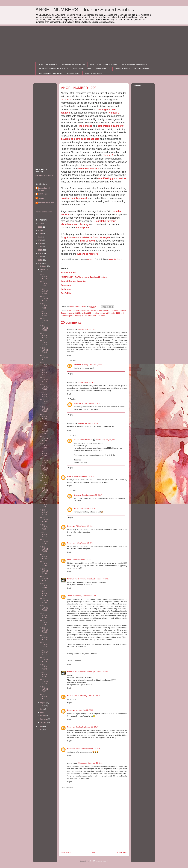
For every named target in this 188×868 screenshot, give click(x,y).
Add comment (68, 787)
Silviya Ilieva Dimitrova (76, 579)
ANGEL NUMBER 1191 (44, 549)
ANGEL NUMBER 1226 (44, 291)
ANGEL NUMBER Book (82, 69)
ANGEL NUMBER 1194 (44, 527)
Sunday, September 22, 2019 (87, 727)
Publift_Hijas (43, 194)
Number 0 (118, 126)
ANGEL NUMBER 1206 (44, 438)
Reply (69, 355)
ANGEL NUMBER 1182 (44, 615)
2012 (40, 263)
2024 (40, 230)
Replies (73, 360)
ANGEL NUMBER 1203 (44, 461)
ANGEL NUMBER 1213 (44, 387)
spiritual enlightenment (74, 198)
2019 (40, 240)
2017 (40, 247)
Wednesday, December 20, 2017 (85, 596)
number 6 (91, 259)
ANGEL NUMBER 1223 (44, 313)
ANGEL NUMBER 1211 (44, 402)
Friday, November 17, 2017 (82, 560)
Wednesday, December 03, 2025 (90, 763)
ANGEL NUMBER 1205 (44, 446)
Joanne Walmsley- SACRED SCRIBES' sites (132, 69)
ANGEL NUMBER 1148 (44, 682)
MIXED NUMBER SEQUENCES (134, 64)
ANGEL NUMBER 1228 (44, 276)
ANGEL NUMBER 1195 (44, 519)
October (43, 266)
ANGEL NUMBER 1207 (44, 431)
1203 (69, 310)
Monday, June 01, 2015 (87, 329)
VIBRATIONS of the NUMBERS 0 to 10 (53, 69)
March (43, 716)
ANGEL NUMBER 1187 (44, 578)
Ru (75, 508)
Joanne (64, 313)
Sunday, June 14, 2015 (86, 382)
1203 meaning (92, 310)
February (44, 719)
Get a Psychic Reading (44, 175)
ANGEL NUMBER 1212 (44, 394)
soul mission (105, 126)
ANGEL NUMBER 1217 (44, 357)
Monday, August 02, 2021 (86, 508)
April (42, 712)
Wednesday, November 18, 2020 (88, 749)
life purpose (86, 126)
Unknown (77, 365)
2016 (40, 250)
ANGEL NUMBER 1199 (44, 490)
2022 (40, 237)
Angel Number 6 (115, 259)
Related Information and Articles (50, 73)
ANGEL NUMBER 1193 (44, 534)
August (43, 703)
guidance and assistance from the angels (87, 237)
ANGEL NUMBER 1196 (44, 512)
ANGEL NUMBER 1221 (44, 328)
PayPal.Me (66, 293)
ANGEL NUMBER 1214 (44, 380)
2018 (40, 243)
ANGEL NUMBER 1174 (44, 689)
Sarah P (41, 198)
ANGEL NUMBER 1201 (44, 475)
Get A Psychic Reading (94, 73)
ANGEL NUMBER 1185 (44, 593)
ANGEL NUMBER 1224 (44, 306)
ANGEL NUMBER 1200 (44, 483)
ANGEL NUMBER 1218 (44, 350)
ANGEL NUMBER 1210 (44, 409)
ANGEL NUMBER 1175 (44, 667)
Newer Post (66, 853)
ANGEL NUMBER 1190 (44, 556)
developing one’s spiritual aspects (80, 139)
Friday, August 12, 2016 (85, 526)
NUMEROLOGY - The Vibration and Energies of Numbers (84, 277)
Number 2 (114, 113)
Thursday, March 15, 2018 (90, 696)
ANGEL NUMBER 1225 (44, 298)
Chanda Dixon (73, 696)
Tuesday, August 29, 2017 (92, 495)
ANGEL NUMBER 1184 (44, 601)
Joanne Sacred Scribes (83, 440)
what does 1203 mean (97, 316)
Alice (69, 476)
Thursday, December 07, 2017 (98, 579)
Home (95, 853)
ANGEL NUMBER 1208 (44, 424)
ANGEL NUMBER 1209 (44, 416)
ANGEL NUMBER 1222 (44, 321)
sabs (69, 560)
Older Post (122, 853)
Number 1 (66, 100)
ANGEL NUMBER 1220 (44, 335)
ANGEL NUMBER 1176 (44, 659)
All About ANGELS (103, 69)
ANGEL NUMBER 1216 (44, 365)
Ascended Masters (89, 169)
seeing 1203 (115, 313)
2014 (40, 257)
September (44, 269)
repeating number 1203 (101, 313)
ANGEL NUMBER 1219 (44, 343)
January (43, 722)
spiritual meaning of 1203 (78, 316)
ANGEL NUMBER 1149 (44, 674)
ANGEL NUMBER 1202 (44, 468)
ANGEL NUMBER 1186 (44, 586)
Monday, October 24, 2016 (92, 365)
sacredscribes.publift (46, 203)
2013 (40, 260)
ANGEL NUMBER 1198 (44, 497)
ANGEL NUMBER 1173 (44, 696)
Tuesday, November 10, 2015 (83, 476)
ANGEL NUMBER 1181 (44, 623)
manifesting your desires (112, 178)
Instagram (66, 289)
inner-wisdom (87, 241)
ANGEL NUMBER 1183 (44, 608)
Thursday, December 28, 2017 (98, 672)
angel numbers (120, 310)
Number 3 (108, 155)
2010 (40, 730)
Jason (70, 596)
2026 (40, 224)
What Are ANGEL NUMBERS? (73, 64)
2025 (40, 227)
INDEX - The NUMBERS (47, 64)
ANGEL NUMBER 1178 (44, 645)
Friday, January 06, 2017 (91, 403)
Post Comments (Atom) (99, 861)
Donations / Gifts (74, 73)
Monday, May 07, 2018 (84, 710)
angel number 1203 (106, 310)
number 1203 (86, 313)
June (42, 709)
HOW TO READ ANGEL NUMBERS (104, 64)
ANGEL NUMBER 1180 (44, 630)
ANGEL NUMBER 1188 (44, 571)
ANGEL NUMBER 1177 (44, 652)
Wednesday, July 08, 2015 (88, 423)
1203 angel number (79, 310)
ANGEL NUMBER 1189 (44, 564)
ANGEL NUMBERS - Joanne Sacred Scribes (85, 10)
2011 (40, 727)
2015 (40, 253)
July (42, 706)
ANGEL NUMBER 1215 (44, 372)
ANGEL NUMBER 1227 (44, 284)
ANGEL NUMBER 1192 (44, 542)
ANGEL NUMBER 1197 (44, 505)
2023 (40, 233)
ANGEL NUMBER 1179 (44, 637)
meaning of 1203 (74, 313)
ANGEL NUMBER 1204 (44, 453)
